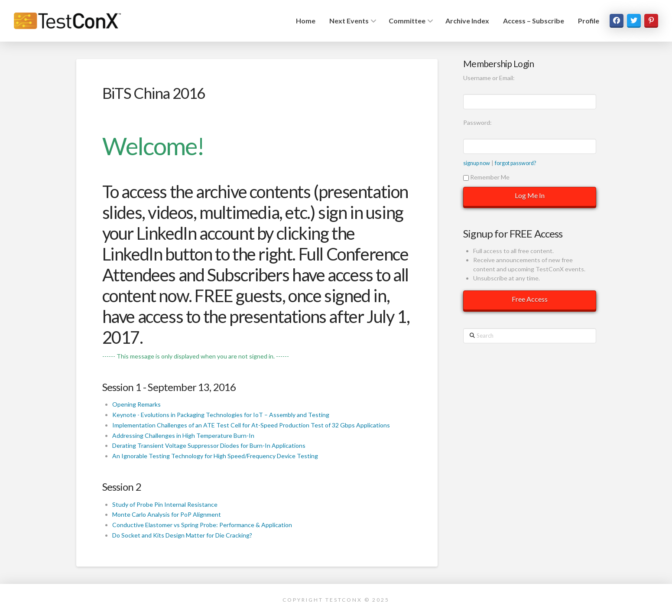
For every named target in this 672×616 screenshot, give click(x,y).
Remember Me (486, 177)
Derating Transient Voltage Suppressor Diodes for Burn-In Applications (209, 445)
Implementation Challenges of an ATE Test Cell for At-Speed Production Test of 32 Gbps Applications (251, 425)
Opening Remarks (136, 404)
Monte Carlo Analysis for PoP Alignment (167, 514)
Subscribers (248, 275)
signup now (477, 163)
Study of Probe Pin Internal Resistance (165, 504)
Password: (477, 122)
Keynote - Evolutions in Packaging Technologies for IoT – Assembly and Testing (221, 415)
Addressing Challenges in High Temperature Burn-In (183, 435)
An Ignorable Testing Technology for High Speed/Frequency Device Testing (215, 456)
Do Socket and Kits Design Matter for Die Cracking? (182, 535)
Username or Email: (489, 78)
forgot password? (515, 163)
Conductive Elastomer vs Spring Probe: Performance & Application (202, 525)
